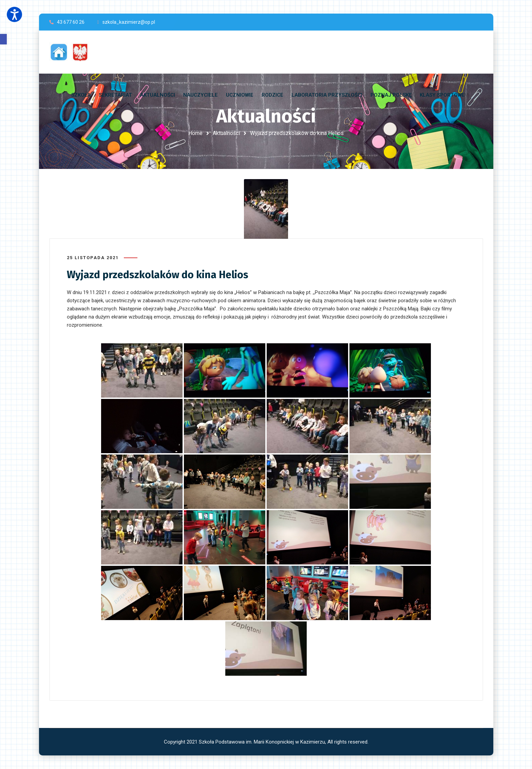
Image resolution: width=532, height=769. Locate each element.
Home (195, 133)
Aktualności (226, 133)
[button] (3, 39)
